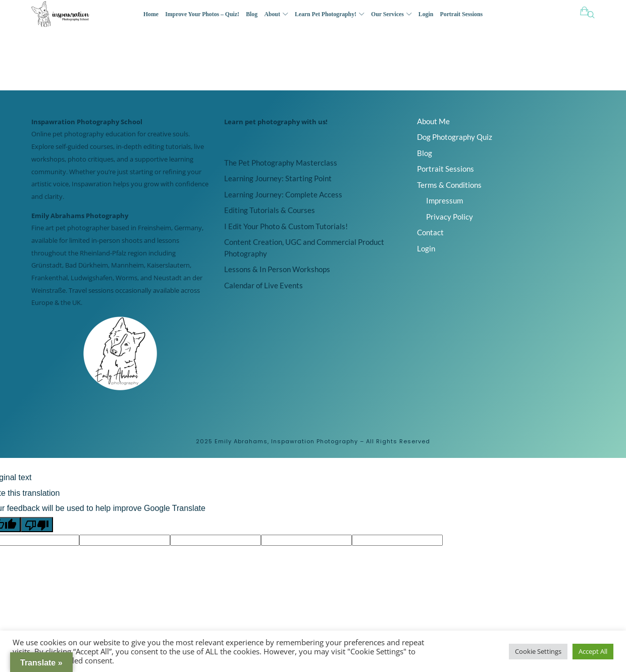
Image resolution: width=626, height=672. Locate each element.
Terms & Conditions (449, 185)
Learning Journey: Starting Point (278, 178)
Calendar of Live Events (264, 285)
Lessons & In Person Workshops (277, 269)
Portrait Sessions (446, 169)
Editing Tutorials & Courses (270, 210)
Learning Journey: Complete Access (283, 194)
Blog (425, 153)
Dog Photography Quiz (455, 137)
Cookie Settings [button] (538, 651)
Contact (430, 232)
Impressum (445, 200)
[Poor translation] (37, 525)
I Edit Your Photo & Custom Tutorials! (286, 226)
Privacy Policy (450, 217)
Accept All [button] (593, 651)
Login (426, 248)
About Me (433, 121)
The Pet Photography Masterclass (281, 163)
